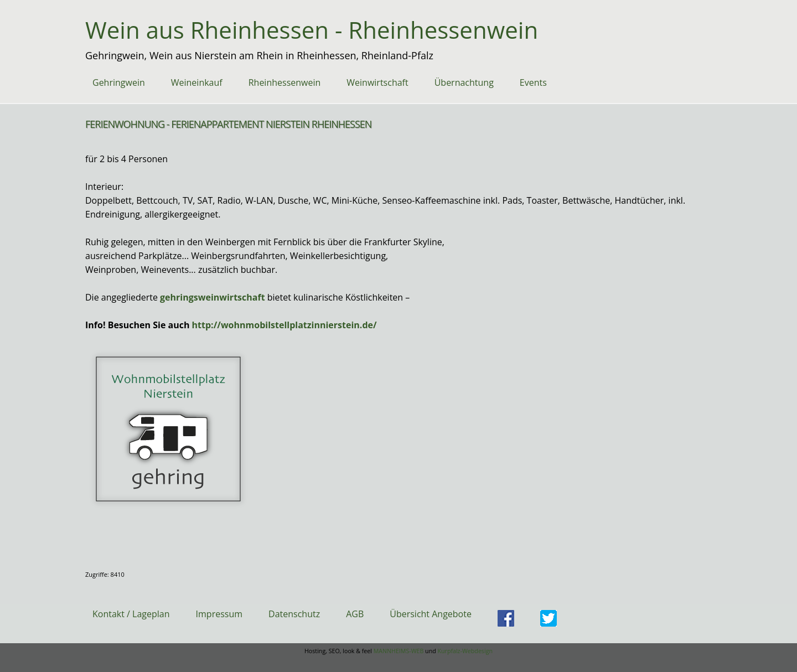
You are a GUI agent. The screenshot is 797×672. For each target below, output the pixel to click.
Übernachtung (464, 82)
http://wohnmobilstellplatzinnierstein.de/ (284, 325)
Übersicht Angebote (431, 614)
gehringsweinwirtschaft (213, 297)
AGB (355, 614)
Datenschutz (294, 614)
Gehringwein (119, 82)
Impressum (219, 614)
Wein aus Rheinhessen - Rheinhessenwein (312, 30)
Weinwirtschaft (377, 82)
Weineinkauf (197, 82)
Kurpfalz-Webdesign (465, 651)
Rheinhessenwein (285, 82)
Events (533, 82)
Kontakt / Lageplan (131, 614)
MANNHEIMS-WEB (399, 651)
